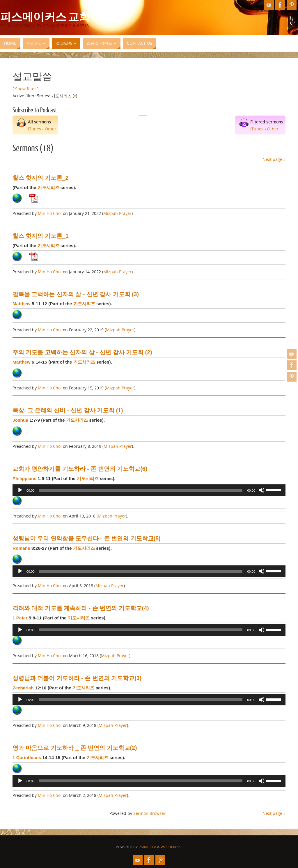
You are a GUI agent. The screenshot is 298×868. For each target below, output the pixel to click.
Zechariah (23, 688)
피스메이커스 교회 (45, 16)
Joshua (20, 420)
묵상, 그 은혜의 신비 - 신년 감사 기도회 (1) (68, 410)
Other (50, 129)
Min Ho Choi (50, 213)
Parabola (147, 847)
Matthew (22, 304)
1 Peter (20, 618)
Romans (21, 548)
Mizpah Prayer (117, 213)
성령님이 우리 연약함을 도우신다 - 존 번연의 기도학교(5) (87, 538)
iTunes (34, 129)
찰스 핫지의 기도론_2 (41, 178)
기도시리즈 (48, 187)
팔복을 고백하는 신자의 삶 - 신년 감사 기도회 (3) (76, 294)
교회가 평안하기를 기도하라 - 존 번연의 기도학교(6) (80, 469)
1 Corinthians (27, 758)
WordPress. (171, 847)
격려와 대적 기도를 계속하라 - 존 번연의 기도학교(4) (81, 608)
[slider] (141, 490)
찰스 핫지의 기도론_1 (41, 236)
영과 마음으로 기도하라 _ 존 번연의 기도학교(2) (75, 748)
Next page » (274, 159)
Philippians (24, 478)
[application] (149, 490)
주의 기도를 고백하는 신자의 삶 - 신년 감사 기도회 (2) (82, 352)
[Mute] (262, 490)
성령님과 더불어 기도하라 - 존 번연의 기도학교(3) (77, 678)
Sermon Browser (149, 813)
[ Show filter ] (26, 89)
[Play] (20, 490)
